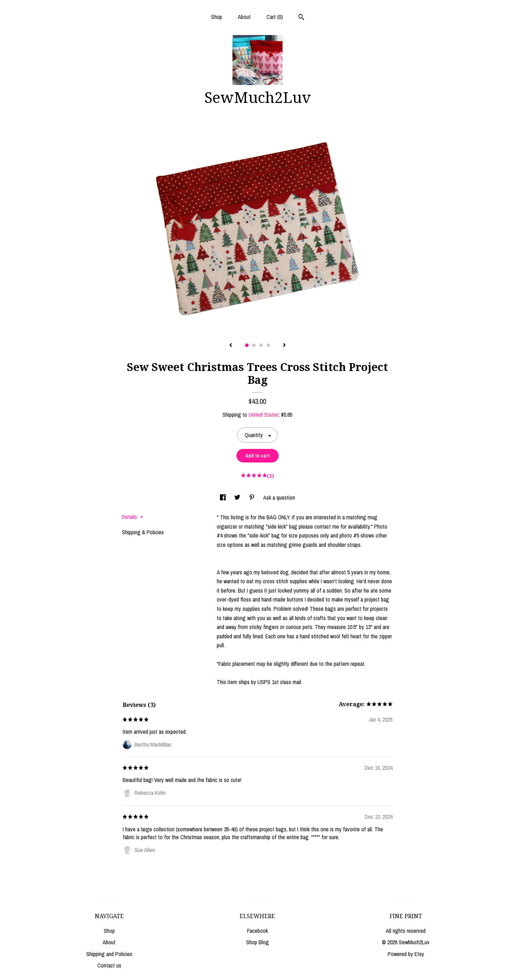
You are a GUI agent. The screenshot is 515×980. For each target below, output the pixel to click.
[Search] (301, 18)
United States (264, 415)
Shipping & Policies (143, 532)
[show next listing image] (284, 346)
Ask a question (279, 498)
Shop (217, 17)
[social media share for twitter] (238, 498)
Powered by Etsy (406, 954)
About (244, 17)
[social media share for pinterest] (252, 498)
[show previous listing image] (231, 346)
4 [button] (268, 345)
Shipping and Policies (109, 954)
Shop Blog (257, 942)
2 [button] (254, 345)
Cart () (275, 17)
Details (133, 517)
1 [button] (247, 345)
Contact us (109, 965)
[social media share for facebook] (224, 498)
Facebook (257, 931)
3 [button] (261, 345)
